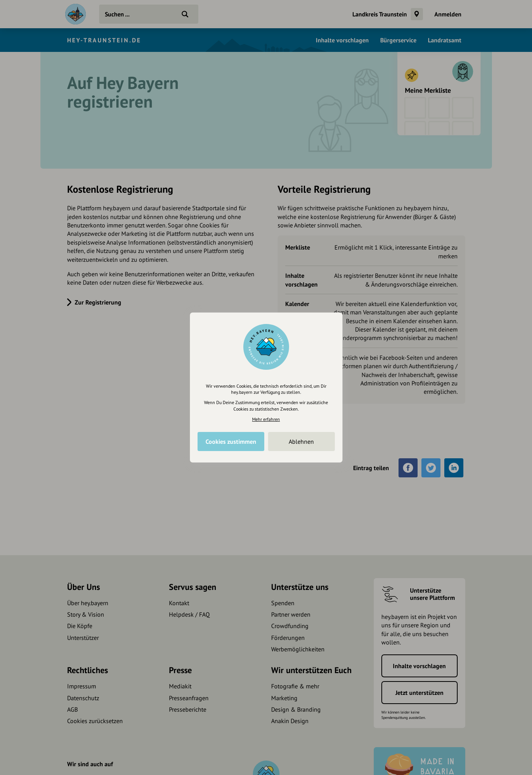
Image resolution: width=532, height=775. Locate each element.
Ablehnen (301, 441)
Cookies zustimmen (231, 441)
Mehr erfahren (266, 419)
